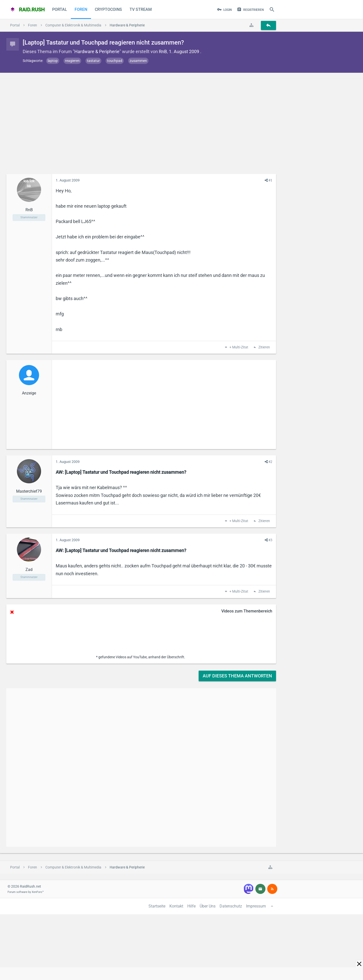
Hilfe (191, 906)
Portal (60, 9)
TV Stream (141, 9)
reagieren (72, 61)
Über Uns (208, 906)
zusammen (138, 61)
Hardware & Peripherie (97, 51)
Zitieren (264, 347)
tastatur (93, 61)
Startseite (157, 906)
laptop (53, 61)
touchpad (115, 61)
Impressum (256, 906)
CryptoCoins (108, 9)
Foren (81, 9)
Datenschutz (231, 906)
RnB (163, 51)
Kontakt (176, 906)
